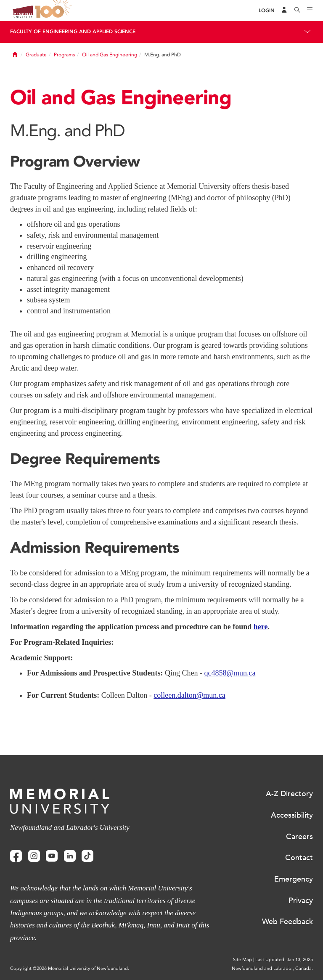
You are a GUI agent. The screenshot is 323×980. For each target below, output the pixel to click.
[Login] (267, 11)
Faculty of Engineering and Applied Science (73, 32)
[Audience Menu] (284, 11)
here (261, 627)
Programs (64, 55)
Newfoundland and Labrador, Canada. (272, 968)
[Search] (297, 11)
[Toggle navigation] (310, 11)
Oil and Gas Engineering (110, 55)
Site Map (242, 960)
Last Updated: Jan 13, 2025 (284, 960)
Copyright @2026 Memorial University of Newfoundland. (70, 968)
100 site (55, 11)
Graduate (36, 55)
